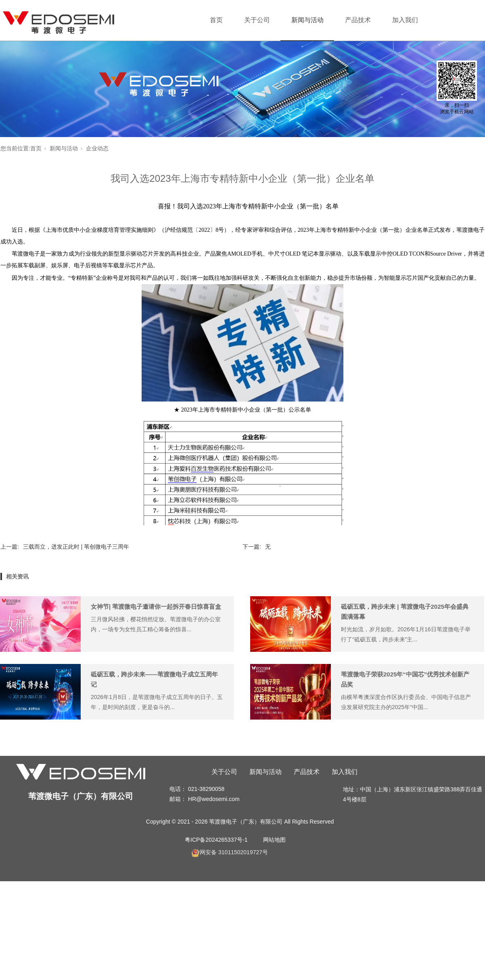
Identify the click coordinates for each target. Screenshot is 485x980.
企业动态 (97, 148)
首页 (216, 20)
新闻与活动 (307, 20)
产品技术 (358, 20)
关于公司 (257, 20)
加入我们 (405, 20)
